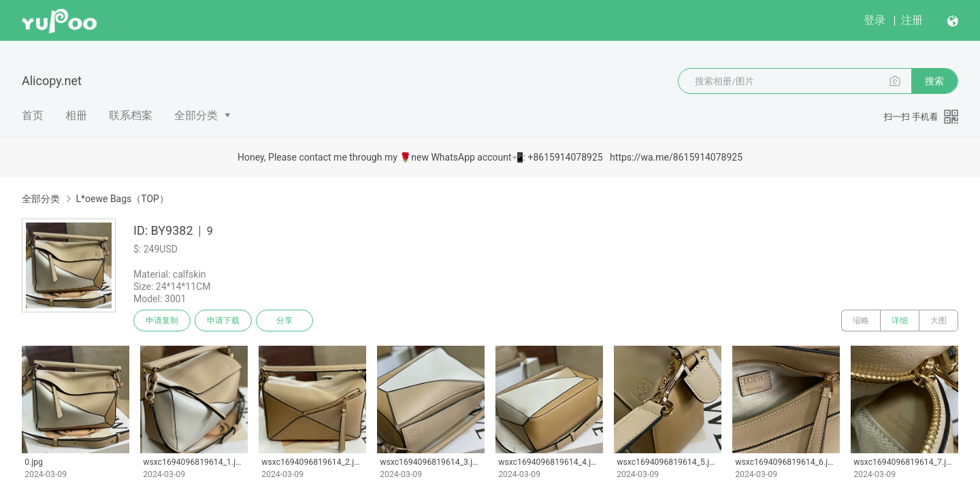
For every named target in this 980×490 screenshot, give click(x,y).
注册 (912, 20)
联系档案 (131, 115)
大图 (938, 321)
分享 (284, 321)
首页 (33, 115)
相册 (76, 115)
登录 (875, 20)
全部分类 (196, 115)
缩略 (861, 321)
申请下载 (223, 321)
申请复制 (162, 321)
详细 (900, 321)
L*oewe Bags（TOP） (122, 199)
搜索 (934, 81)
